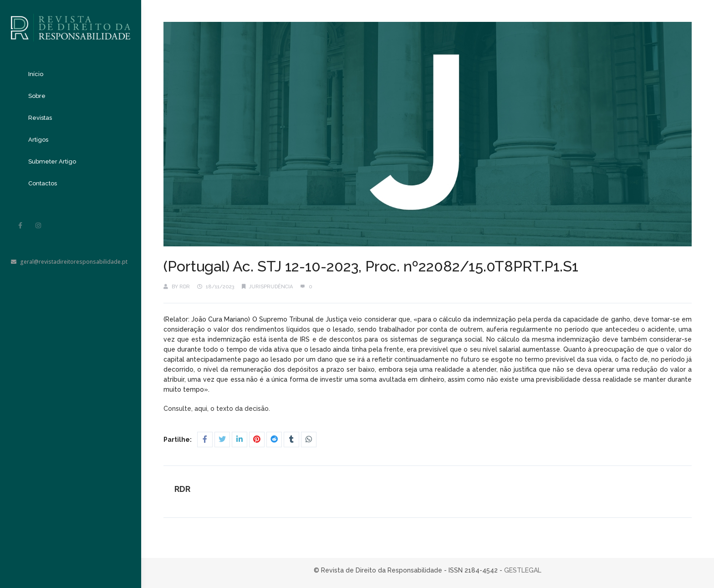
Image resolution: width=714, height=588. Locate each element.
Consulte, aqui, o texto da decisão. (218, 409)
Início (36, 74)
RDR (185, 287)
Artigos (38, 140)
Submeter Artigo (52, 161)
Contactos (43, 183)
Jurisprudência (271, 287)
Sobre (37, 96)
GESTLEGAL (523, 570)
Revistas (40, 118)
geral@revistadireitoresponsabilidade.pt (69, 262)
